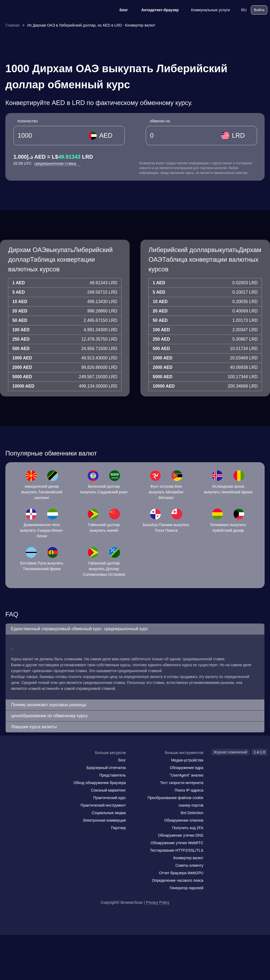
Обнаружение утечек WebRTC (177, 843)
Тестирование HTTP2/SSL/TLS (177, 850)
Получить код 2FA (188, 828)
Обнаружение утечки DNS (181, 835)
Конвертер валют (188, 858)
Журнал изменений (231, 752)
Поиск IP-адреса (189, 790)
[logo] (30, 10)
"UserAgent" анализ (187, 775)
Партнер (118, 828)
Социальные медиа (109, 813)
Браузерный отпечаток (106, 768)
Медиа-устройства (187, 760)
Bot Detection (192, 813)
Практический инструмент (103, 805)
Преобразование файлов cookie (175, 798)
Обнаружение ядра (187, 768)
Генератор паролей (186, 888)
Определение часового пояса (178, 880)
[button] (135, 629)
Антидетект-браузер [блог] (156, 10)
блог (120, 10)
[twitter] (31, 763)
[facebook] (20, 763)
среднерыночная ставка (57, 163)
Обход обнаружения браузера (100, 783)
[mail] (9, 763)
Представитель (113, 775)
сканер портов (191, 805)
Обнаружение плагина (184, 820)
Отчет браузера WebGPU (181, 873)
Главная (12, 25)
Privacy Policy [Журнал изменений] (158, 902)
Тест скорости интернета (182, 783)
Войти (259, 10)
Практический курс (110, 798)
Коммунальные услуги (207, 10)
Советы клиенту (189, 865)
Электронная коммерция (104, 820)
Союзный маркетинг (108, 790)
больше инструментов (184, 753)
